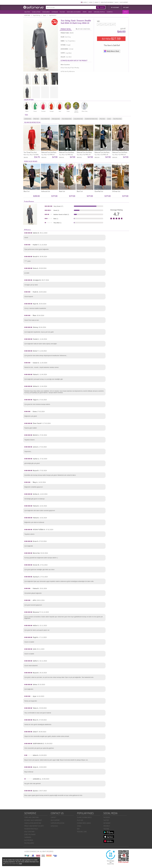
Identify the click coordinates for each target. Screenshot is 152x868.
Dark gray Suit (56, 119)
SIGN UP (96, 2)
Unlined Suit (28, 119)
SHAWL (79, 826)
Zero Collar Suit (45, 119)
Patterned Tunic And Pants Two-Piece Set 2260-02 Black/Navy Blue (102, 155)
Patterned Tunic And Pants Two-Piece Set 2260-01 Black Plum (120, 155)
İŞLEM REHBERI (29, 840)
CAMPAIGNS (28, 837)
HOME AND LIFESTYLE (99, 12)
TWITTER (106, 820)
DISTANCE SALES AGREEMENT (33, 820)
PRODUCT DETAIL (66, 29)
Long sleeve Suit (78, 119)
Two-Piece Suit (117, 119)
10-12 (103, 24)
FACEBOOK (107, 817)
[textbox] (69, 7)
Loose (109, 119)
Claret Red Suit (99, 191)
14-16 (108, 24)
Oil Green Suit (116, 191)
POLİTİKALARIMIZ (29, 843)
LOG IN (91, 2)
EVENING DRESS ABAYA (84, 823)
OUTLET (126, 12)
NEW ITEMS (27, 12)
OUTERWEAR (55, 12)
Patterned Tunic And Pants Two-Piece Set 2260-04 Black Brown (67, 155)
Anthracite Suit (46, 191)
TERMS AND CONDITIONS (32, 817)
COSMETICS (110, 12)
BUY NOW (111, 39)
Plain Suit (36, 119)
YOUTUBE (106, 829)
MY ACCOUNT (115, 7)
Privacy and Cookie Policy (12, 864)
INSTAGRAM (107, 823)
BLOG (117, 2)
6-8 (99, 24)
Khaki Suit (62, 191)
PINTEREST (107, 826)
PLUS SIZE (62, 12)
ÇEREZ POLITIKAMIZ (30, 834)
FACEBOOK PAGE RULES (31, 829)
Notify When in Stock (111, 51)
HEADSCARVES (46, 12)
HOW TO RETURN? (29, 832)
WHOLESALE (54, 826)
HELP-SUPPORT (124, 2)
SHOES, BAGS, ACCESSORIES (74, 12)
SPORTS (85, 12)
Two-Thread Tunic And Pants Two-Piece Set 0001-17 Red (31, 155)
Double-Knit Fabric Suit (91, 119)
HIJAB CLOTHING (36, 12)
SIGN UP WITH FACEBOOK (107, 2)
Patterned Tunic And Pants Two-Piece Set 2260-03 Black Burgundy (84, 155)
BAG (78, 829)
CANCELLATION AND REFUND (33, 823)
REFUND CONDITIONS (83, 29)
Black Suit (27, 191)
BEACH (90, 12)
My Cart (126, 7)
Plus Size (102, 119)
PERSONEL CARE (82, 832)
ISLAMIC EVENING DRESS (84, 817)
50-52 (113, 24)
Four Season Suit (67, 119)
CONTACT (53, 817)
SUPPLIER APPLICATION (57, 823)
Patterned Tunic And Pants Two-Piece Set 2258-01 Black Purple (49, 155)
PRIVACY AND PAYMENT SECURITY (34, 826)
